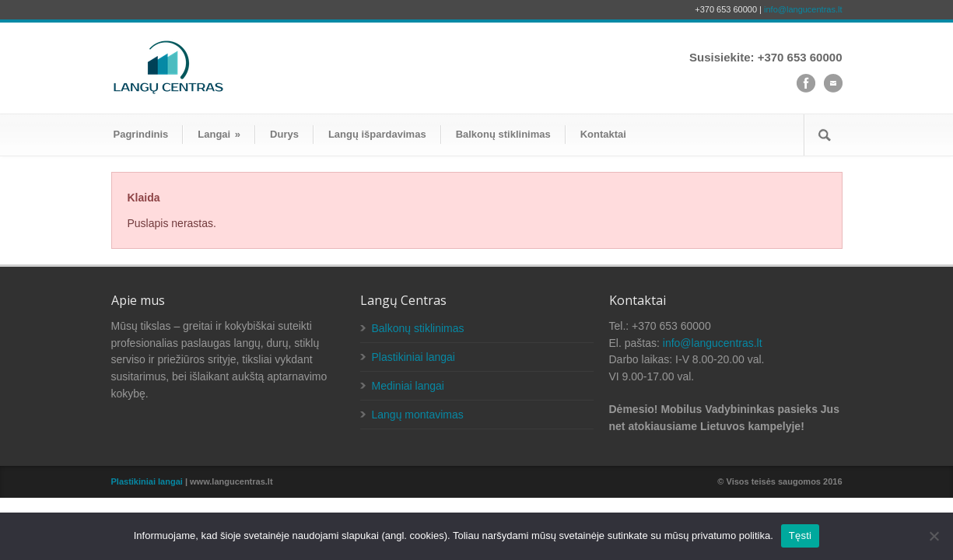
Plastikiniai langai (413, 357)
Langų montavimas (418, 415)
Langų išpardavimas (377, 134)
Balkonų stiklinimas (503, 134)
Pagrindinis (141, 134)
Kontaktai (603, 134)
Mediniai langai (408, 386)
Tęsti (800, 535)
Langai (219, 134)
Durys (284, 134)
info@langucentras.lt (803, 9)
